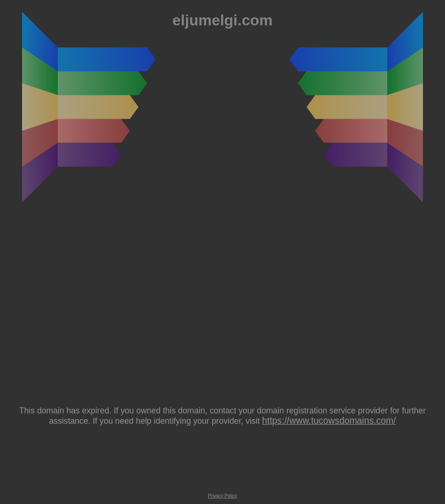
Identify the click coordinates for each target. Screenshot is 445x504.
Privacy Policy (222, 496)
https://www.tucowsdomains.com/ (329, 420)
